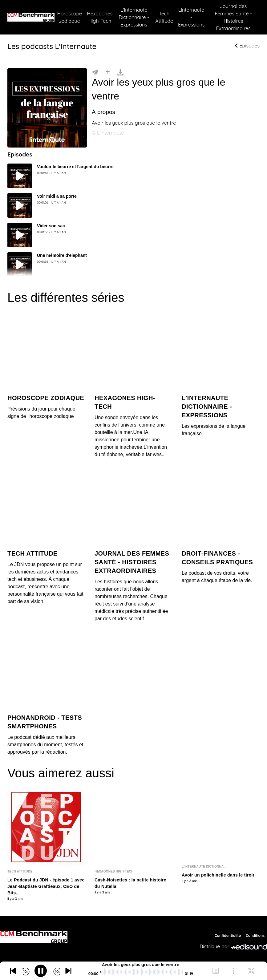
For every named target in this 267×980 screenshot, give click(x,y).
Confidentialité (228, 935)
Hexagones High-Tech (100, 17)
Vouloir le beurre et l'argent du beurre (75, 167)
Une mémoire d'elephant (62, 255)
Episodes (247, 46)
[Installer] (108, 72)
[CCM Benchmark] (34, 937)
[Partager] (95, 72)
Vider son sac (51, 226)
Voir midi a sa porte (57, 196)
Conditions (255, 935)
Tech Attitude (164, 17)
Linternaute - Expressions (191, 17)
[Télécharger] (120, 72)
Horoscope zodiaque (69, 17)
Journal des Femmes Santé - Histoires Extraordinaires (233, 17)
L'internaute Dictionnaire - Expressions (134, 17)
